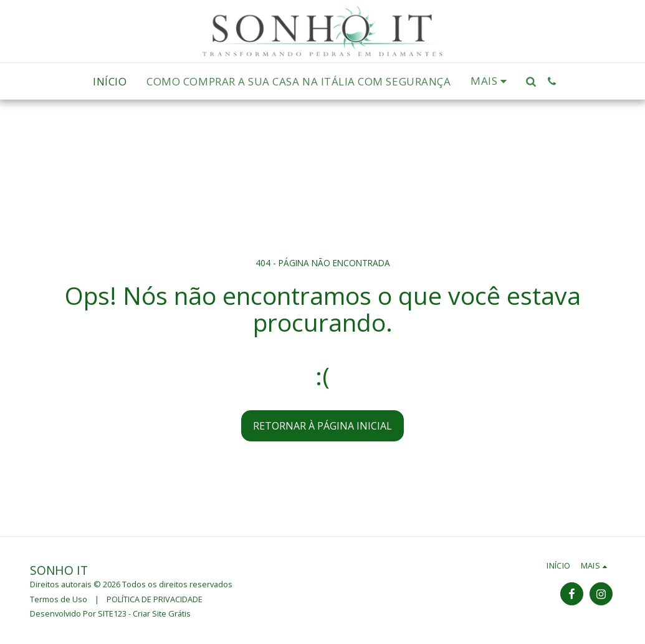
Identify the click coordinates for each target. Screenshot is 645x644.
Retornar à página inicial (322, 426)
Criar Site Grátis (162, 613)
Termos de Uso (59, 599)
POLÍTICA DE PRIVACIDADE (155, 599)
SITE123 (112, 613)
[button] (531, 81)
